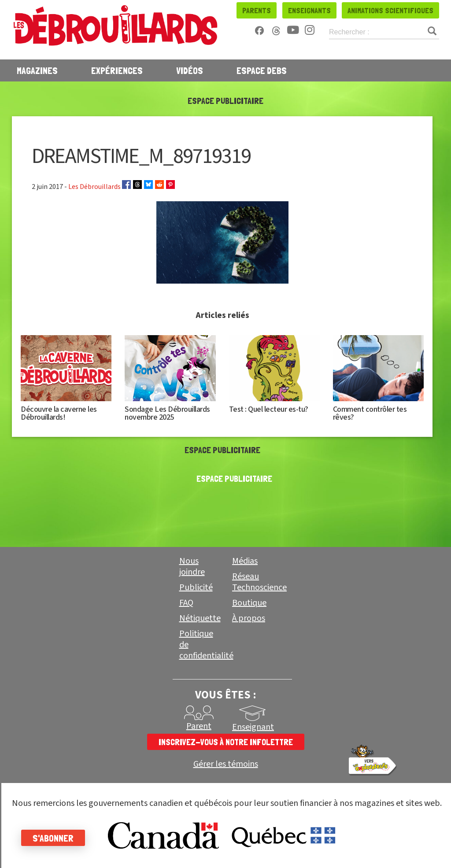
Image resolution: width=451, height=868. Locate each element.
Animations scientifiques (390, 10)
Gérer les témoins (226, 764)
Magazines (37, 70)
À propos (249, 618)
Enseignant (253, 727)
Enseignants (309, 10)
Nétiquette (200, 618)
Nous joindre (192, 567)
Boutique (249, 603)
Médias (245, 561)
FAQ (186, 603)
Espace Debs (262, 70)
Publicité (196, 587)
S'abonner (54, 838)
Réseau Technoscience (259, 582)
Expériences (117, 70)
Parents (257, 10)
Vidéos (190, 70)
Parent (199, 726)
